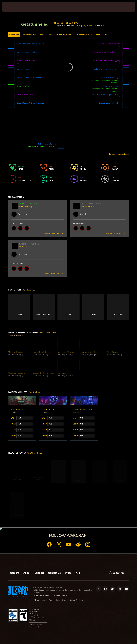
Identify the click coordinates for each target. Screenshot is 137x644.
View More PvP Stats (35, 453)
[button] (12, 46)
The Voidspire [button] (48, 409)
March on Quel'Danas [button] (83, 409)
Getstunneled (35, 24)
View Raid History (35, 392)
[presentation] (10, 7)
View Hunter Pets (29, 290)
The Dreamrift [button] (17, 409)
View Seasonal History (48, 333)
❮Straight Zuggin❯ (88, 26)
